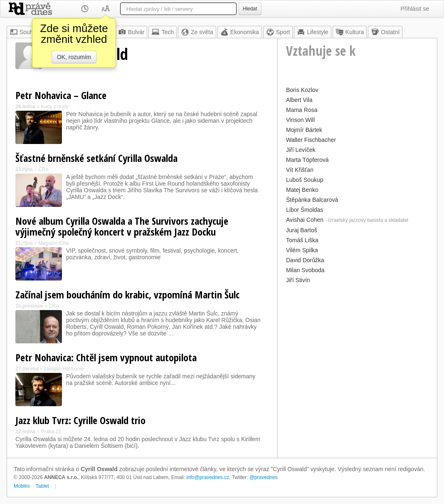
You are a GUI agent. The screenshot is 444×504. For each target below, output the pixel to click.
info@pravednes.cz (208, 477)
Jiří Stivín (298, 280)
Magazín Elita (53, 243)
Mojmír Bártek (304, 130)
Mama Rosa (302, 110)
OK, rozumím (74, 57)
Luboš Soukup (305, 180)
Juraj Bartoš (302, 230)
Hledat (250, 9)
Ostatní (385, 32)
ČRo (43, 169)
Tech (163, 32)
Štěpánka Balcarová (312, 200)
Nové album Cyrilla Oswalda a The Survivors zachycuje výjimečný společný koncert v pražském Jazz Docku (122, 226)
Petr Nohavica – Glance (61, 95)
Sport (278, 32)
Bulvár (131, 32)
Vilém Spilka (302, 250)
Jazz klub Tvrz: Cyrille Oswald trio (80, 420)
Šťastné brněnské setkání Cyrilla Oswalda (96, 158)
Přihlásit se (415, 9)
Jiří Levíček (301, 150)
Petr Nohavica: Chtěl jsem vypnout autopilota (106, 357)
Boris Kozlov (302, 90)
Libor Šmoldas (305, 210)
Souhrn (24, 32)
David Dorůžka (305, 260)
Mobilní (22, 486)
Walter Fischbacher (311, 140)
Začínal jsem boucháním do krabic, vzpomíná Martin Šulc (127, 294)
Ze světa (197, 32)
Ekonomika (240, 32)
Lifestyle (312, 32)
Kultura (350, 32)
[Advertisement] (357, 344)
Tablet (42, 486)
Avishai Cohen (305, 220)
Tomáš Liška (302, 240)
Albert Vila (299, 100)
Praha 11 (51, 432)
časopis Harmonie (64, 369)
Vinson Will (300, 120)
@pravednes (264, 477)
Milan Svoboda (305, 270)
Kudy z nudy (54, 107)
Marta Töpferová (307, 160)
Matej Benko (302, 190)
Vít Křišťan (300, 170)
